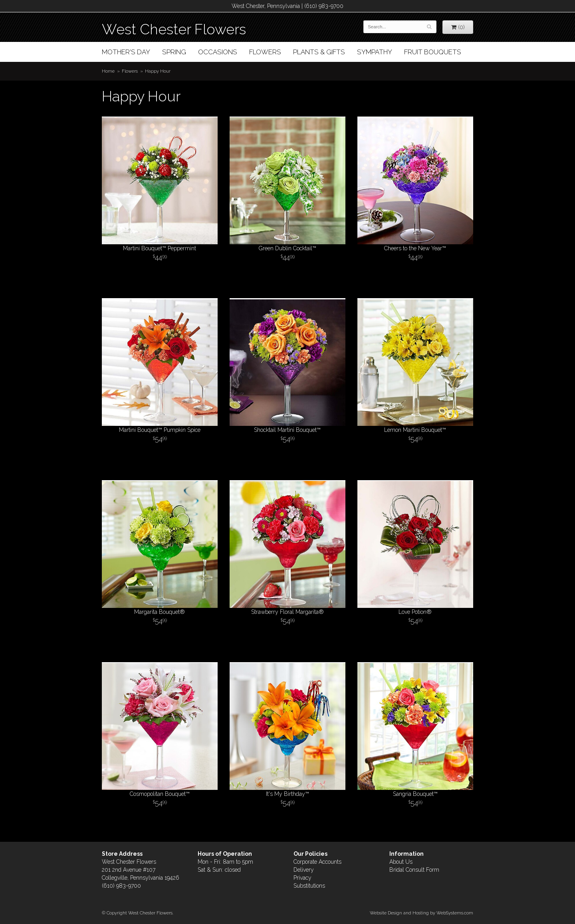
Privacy (302, 878)
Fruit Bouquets (433, 52)
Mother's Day (126, 52)
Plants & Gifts (319, 52)
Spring (174, 52)
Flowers (265, 52)
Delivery (304, 870)
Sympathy (375, 52)
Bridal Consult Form (414, 870)
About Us (401, 862)
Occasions (218, 52)
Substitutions (309, 886)
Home (108, 71)
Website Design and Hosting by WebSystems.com (421, 913)
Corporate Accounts (317, 862)
